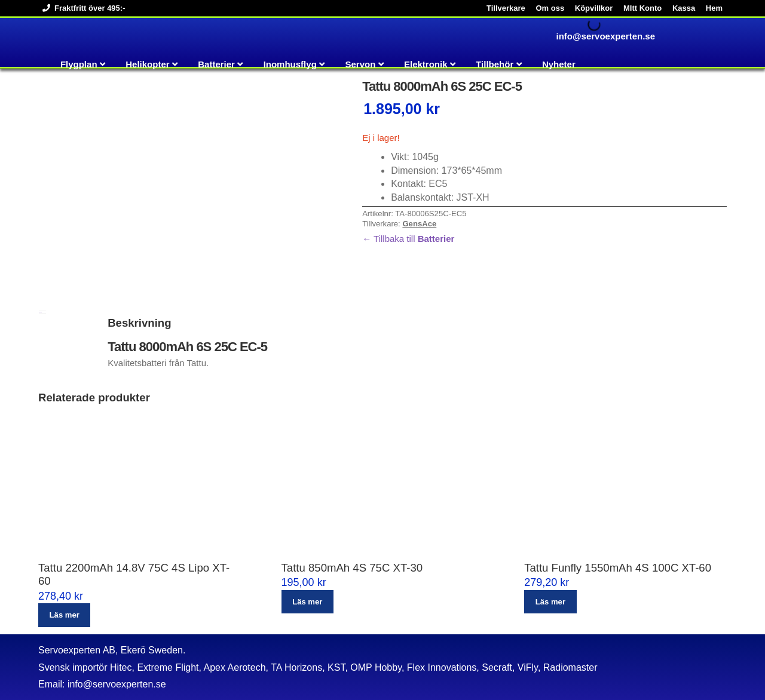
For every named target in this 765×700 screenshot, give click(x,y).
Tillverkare (506, 8)
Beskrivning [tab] (40, 312)
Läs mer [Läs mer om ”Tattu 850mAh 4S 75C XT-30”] (307, 602)
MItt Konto (642, 8)
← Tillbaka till (408, 239)
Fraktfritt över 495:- (82, 8)
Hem (714, 8)
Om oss (550, 8)
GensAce (419, 224)
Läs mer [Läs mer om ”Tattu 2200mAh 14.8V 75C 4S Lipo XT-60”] (65, 615)
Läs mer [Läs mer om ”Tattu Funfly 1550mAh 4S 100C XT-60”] (550, 602)
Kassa (684, 8)
